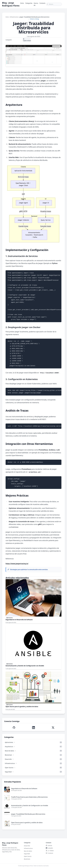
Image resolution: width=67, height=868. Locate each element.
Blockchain (27, 859)
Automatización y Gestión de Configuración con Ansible (25, 666)
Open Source (28, 856)
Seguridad (27, 854)
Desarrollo (27, 846)
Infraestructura (14, 17)
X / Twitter (15, 40)
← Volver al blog (33, 19)
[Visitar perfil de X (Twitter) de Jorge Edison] (53, 728)
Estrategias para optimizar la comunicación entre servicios (28, 569)
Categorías (29, 3)
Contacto (42, 3)
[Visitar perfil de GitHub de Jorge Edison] (14, 728)
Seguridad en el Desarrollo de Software (19, 620)
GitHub (49, 846)
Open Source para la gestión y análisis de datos (22, 707)
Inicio (22, 3)
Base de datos (28, 851)
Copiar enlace (27, 40)
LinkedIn (20, 40)
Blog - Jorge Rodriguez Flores (11, 4)
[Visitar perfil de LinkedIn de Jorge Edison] (33, 728)
